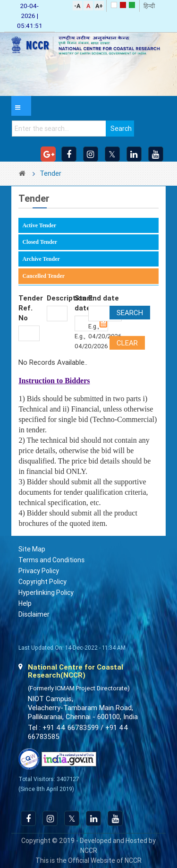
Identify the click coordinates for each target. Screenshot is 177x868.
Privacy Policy (39, 571)
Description (57, 298)
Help (25, 603)
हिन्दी (149, 6)
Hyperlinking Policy (46, 593)
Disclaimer (34, 614)
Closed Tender (40, 242)
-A (77, 6)
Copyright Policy (42, 582)
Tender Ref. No (29, 308)
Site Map (32, 549)
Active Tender (39, 225)
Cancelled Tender (43, 276)
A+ (99, 6)
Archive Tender (41, 259)
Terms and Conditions (51, 560)
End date (104, 298)
